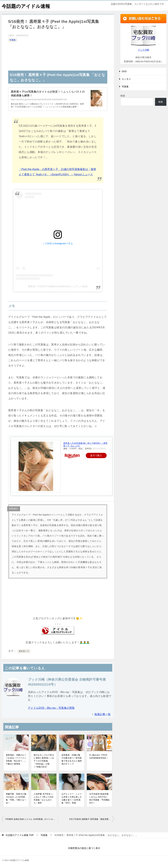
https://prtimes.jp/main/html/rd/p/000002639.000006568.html (39, 100)
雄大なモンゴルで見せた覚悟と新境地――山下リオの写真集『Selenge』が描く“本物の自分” (44, 761)
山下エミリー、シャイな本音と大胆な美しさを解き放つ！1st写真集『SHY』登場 (72, 798)
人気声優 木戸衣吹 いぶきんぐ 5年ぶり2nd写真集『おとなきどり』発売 (43, 798)
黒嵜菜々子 (24, 651)
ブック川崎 (143, 50)
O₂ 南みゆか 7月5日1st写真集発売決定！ (99, 756)
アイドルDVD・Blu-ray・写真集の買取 (51, 708)
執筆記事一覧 (103, 714)
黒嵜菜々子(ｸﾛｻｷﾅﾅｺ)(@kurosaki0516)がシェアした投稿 (58, 286)
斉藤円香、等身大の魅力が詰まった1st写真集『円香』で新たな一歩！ (16, 798)
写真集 (13, 40)
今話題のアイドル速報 (27, 6)
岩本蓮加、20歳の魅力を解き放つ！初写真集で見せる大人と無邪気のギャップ (72, 759)
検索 (123, 96)
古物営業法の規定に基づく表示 (84, 848)
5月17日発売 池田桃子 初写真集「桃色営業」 (90, 819)
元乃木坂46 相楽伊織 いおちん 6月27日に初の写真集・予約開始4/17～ (99, 798)
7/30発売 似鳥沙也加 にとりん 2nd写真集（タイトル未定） (31, 819)
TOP (20, 835)
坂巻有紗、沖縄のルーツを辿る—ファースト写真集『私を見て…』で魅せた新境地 (16, 759)
